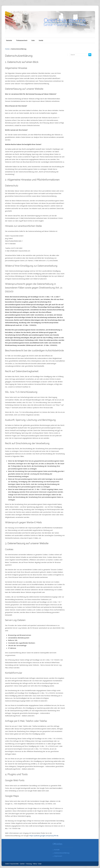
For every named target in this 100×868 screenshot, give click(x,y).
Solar (33, 40)
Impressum (58, 856)
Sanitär (41, 40)
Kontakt (57, 850)
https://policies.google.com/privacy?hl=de (44, 836)
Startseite (9, 40)
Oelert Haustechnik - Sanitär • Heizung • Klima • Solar (23, 864)
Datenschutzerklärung (62, 853)
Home (7, 49)
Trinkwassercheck (22, 40)
